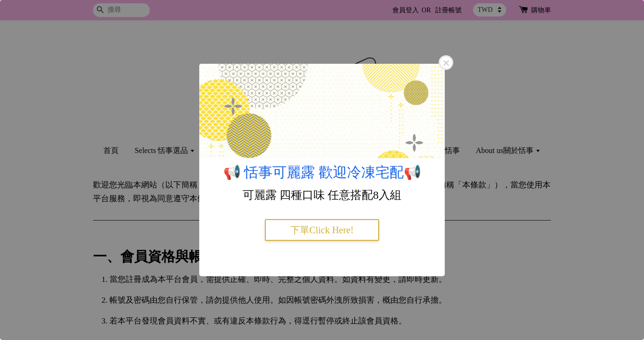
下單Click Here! (322, 230)
